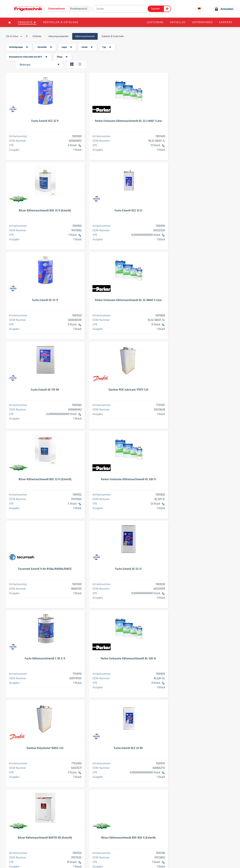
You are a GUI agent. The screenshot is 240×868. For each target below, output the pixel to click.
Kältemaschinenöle (85, 37)
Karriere (225, 22)
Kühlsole (37, 37)
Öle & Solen (15, 37)
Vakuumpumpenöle (58, 37)
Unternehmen (56, 9)
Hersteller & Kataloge (61, 22)
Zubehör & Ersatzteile (113, 37)
